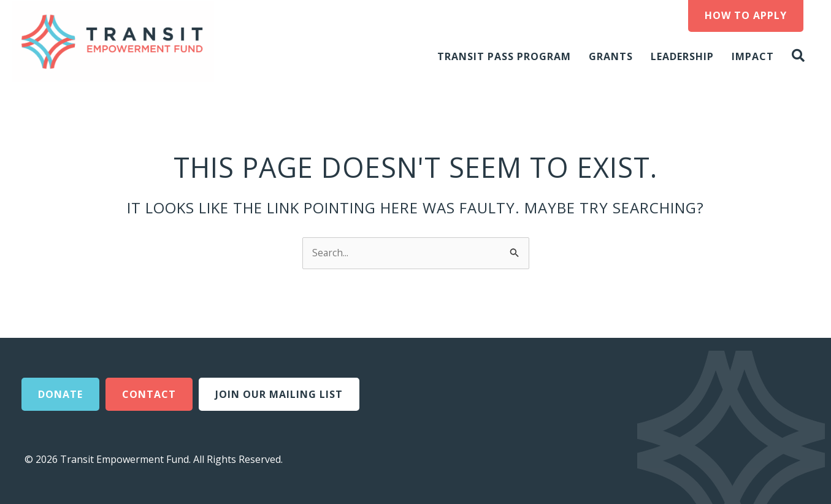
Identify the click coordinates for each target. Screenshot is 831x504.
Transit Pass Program (504, 56)
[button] (801, 56)
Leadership (682, 56)
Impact (753, 56)
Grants (611, 56)
